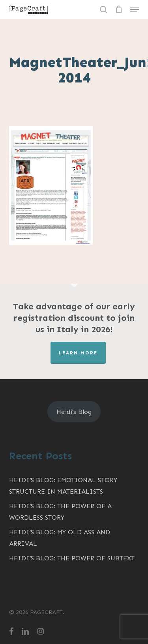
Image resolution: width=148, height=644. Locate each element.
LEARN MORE (78, 353)
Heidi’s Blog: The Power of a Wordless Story (60, 512)
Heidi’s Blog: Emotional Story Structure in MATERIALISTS (63, 486)
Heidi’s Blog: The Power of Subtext (72, 558)
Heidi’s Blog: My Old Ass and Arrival (60, 538)
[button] (135, 9)
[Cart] (119, 9)
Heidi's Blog (74, 412)
